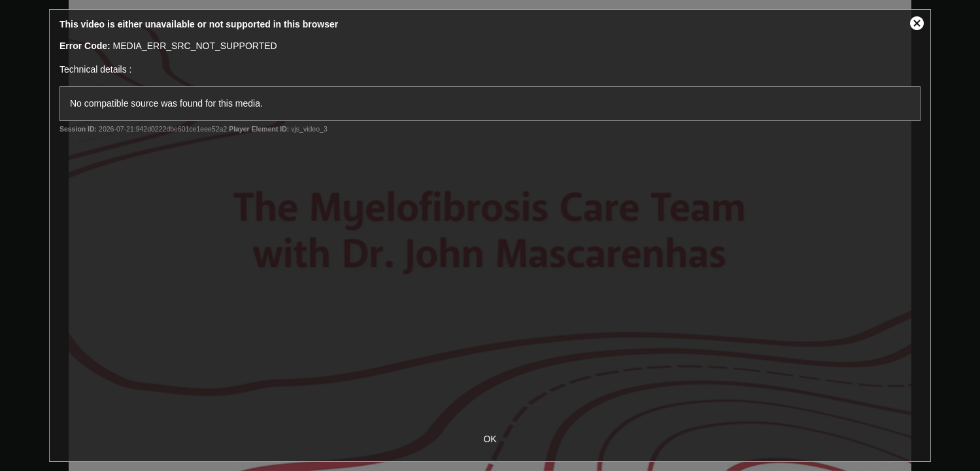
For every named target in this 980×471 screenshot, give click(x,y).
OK (490, 439)
